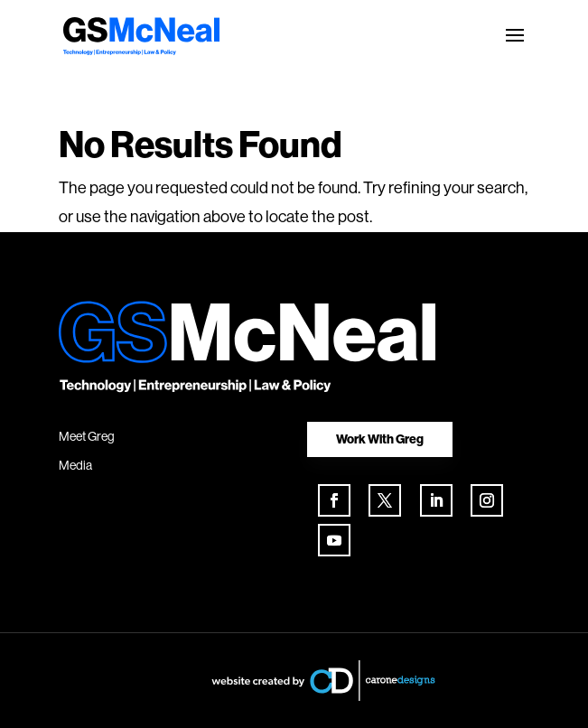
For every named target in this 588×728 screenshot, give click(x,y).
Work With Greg (380, 439)
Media (75, 465)
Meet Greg (87, 436)
